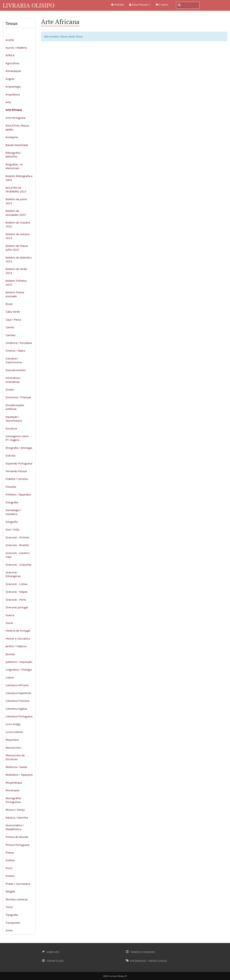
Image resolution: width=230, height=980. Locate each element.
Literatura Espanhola (18, 693)
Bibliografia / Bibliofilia (14, 155)
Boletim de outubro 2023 (18, 236)
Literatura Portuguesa (19, 716)
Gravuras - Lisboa (16, 584)
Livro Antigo (13, 724)
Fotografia (12, 502)
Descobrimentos (16, 370)
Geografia (12, 522)
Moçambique (14, 782)
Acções (10, 40)
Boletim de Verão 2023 (16, 271)
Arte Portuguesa (16, 118)
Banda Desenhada (17, 145)
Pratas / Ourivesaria (18, 884)
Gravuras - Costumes (19, 565)
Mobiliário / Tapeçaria (19, 775)
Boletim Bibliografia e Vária (19, 178)
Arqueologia (13, 86)
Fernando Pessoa (16, 471)
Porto (9, 868)
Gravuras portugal (17, 607)
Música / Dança (15, 810)
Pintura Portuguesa (17, 845)
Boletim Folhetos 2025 (16, 282)
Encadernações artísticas (15, 407)
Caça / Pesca (13, 319)
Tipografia (12, 915)
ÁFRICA (10, 55)
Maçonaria (12, 740)
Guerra (10, 615)
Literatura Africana (17, 685)
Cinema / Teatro (15, 351)
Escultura (11, 428)
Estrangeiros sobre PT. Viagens (17, 438)
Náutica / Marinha (17, 817)
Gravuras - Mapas (17, 592)
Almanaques (13, 71)
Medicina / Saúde (16, 767)
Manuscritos (13, 748)
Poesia (10, 852)
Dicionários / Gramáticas (13, 380)
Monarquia (12, 790)
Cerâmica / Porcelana (19, 343)
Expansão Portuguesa (19, 463)
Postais (10, 876)
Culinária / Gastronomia (14, 360)
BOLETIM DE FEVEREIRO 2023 (16, 190)
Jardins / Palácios (16, 646)
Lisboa (10, 677)
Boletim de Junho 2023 (16, 201)
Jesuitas (10, 654)
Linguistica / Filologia (19, 669)
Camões (11, 335)
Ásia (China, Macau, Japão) (18, 127)
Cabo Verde (13, 312)
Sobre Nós (51, 952)
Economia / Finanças (18, 397)
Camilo (10, 327)
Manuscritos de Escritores (15, 757)
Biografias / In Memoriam (14, 166)
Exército (11, 455)
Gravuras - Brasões (17, 545)
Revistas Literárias (17, 899)
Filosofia (11, 487)
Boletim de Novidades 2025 (16, 213)
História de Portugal (18, 631)
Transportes (13, 923)
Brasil (9, 304)
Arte (8, 102)
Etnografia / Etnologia (19, 448)
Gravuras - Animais (17, 537)
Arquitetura (13, 94)
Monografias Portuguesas (13, 800)
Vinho (9, 930)
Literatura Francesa (17, 701)
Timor (9, 907)
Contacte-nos (53, 961)
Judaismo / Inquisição (19, 662)
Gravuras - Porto (16, 600)
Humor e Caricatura (18, 638)
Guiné (9, 623)
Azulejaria (12, 137)
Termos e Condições (140, 952)
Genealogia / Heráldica (13, 512)
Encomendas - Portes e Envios (146, 961)
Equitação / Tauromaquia (14, 419)
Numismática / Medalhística (15, 827)
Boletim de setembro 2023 (19, 259)
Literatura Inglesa (16, 709)
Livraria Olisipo (29, 5)
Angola (10, 79)
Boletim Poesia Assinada (15, 294)
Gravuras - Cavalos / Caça (18, 555)
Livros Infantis (14, 732)
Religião (10, 891)
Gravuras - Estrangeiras (13, 574)
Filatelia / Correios (17, 479)
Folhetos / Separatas (18, 494)
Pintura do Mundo (17, 837)
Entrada (117, 4)
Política (10, 860)
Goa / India (12, 529)
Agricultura (12, 63)
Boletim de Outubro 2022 (18, 224)
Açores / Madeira (16, 48)
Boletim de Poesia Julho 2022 (17, 248)
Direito (10, 389)
